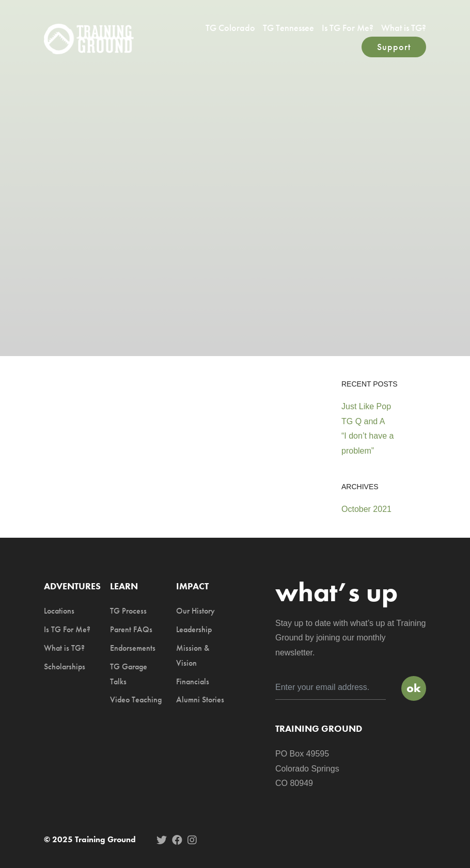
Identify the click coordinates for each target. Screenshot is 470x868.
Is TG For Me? (348, 28)
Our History (195, 611)
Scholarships (65, 666)
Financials (193, 681)
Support (394, 47)
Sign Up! (414, 688)
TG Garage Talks (129, 674)
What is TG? (404, 28)
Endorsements (133, 648)
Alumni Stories (200, 700)
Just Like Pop (366, 406)
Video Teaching (136, 700)
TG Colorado (230, 28)
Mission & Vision (193, 655)
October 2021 (366, 509)
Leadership (194, 629)
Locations (59, 611)
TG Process (128, 611)
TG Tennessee (288, 28)
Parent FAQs (131, 629)
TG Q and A (363, 421)
